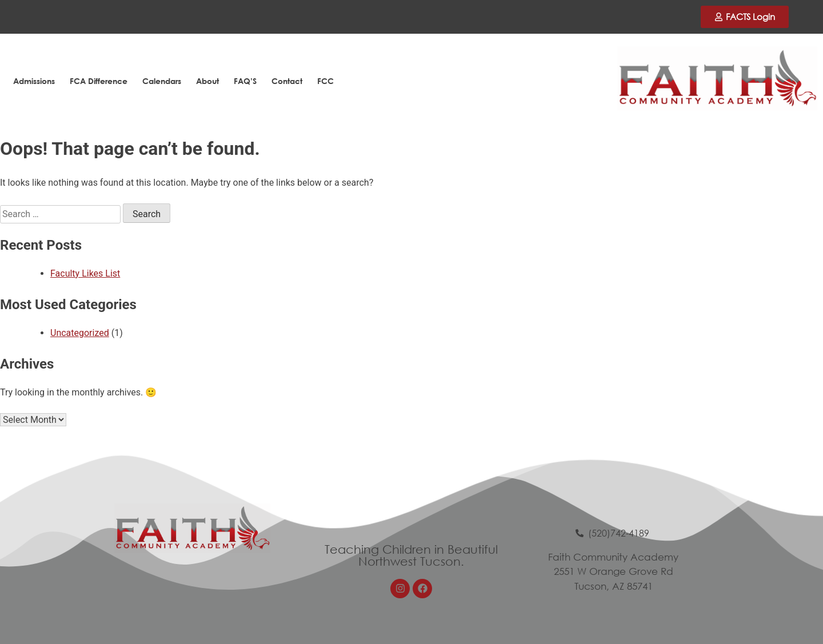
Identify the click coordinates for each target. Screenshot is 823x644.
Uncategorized (80, 333)
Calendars (162, 81)
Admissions (34, 81)
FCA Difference (99, 81)
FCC (325, 81)
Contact (287, 81)
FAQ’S (245, 81)
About (207, 81)
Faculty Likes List (85, 273)
